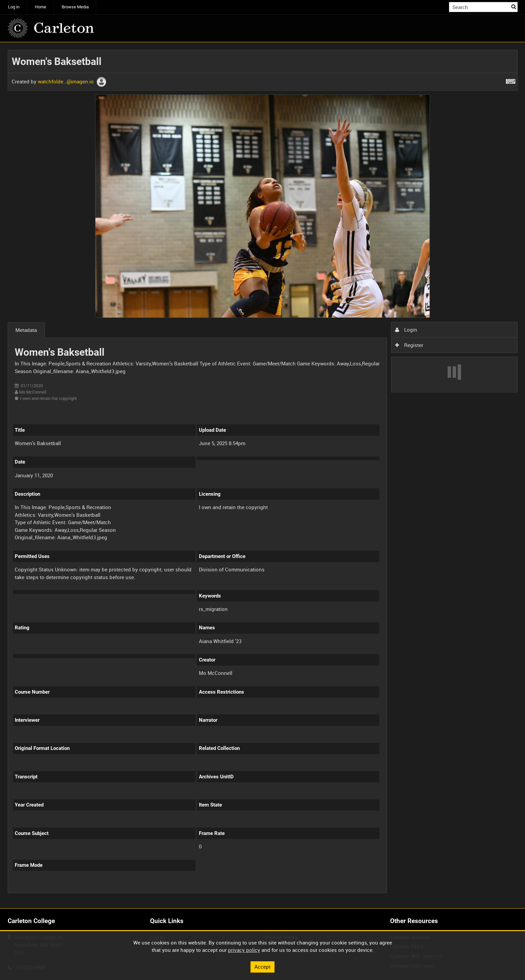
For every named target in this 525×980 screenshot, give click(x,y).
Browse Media (75, 7)
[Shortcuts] (511, 80)
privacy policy (244, 950)
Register (409, 345)
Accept (262, 967)
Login (406, 330)
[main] (263, 475)
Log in (14, 7)
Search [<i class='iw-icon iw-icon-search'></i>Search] (514, 7)
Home (41, 7)
